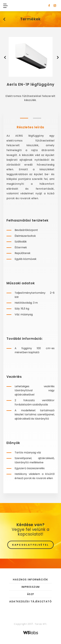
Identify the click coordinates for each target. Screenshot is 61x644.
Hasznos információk (30, 580)
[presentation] (5, 57)
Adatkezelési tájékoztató (30, 601)
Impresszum (31, 587)
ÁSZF (31, 594)
